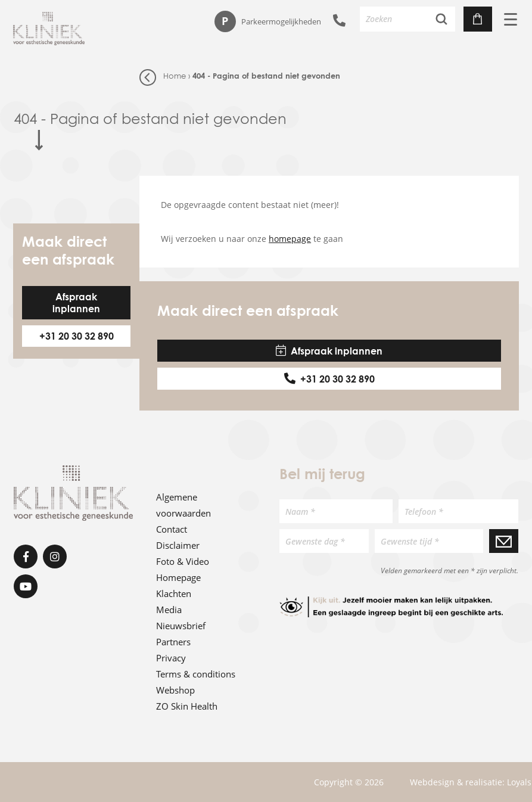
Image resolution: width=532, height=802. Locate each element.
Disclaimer (178, 545)
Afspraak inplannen (76, 303)
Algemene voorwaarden (183, 505)
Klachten (174, 593)
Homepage (178, 577)
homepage (290, 239)
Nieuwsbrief (181, 626)
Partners (173, 642)
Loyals (519, 782)
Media (169, 610)
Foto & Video (183, 561)
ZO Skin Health (187, 706)
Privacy (171, 658)
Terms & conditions (196, 674)
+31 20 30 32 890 (77, 336)
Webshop (175, 690)
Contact (172, 529)
